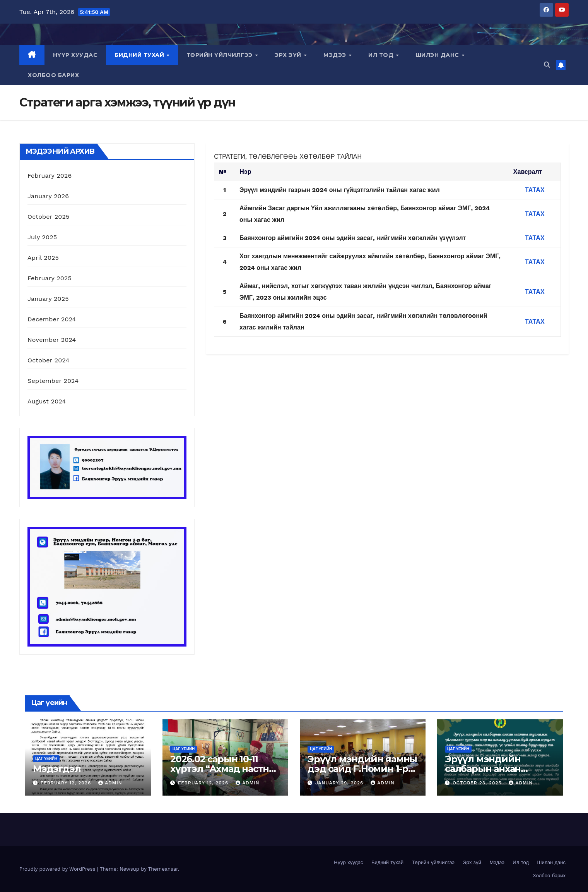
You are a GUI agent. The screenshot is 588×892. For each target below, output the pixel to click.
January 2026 (48, 196)
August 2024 (47, 401)
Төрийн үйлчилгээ (220, 55)
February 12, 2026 (67, 783)
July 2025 (42, 237)
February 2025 (50, 278)
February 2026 (50, 176)
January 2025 (48, 299)
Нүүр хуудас (75, 55)
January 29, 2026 (340, 783)
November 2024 (52, 340)
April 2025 (43, 258)
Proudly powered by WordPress (58, 869)
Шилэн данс (438, 55)
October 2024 (48, 360)
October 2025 (48, 217)
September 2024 (53, 381)
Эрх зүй (289, 55)
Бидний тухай (140, 55)
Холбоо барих (53, 75)
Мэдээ (336, 55)
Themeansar (163, 869)
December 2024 (52, 319)
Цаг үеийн (46, 759)
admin (110, 783)
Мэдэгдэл (57, 769)
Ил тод (382, 55)
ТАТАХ (535, 214)
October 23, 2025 (478, 783)
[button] (547, 65)
